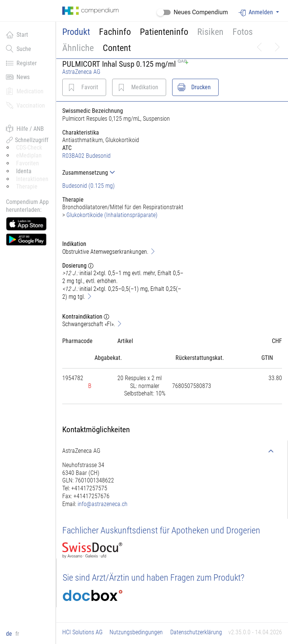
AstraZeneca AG (81, 72)
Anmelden (256, 13)
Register (21, 63)
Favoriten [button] (28, 163)
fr (17, 634)
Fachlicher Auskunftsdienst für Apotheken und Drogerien (161, 530)
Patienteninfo (164, 32)
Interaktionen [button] (32, 179)
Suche (19, 49)
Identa (24, 171)
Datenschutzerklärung (196, 632)
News (18, 77)
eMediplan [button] (29, 155)
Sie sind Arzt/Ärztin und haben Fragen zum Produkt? (154, 578)
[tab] (124, 173)
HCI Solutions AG (82, 632)
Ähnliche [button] (78, 48)
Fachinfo (115, 32)
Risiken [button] (210, 32)
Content (117, 48)
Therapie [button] (27, 186)
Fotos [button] (243, 32)
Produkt (76, 32)
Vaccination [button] (25, 105)
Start (17, 34)
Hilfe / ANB (25, 129)
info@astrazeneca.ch (103, 504)
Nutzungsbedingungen (136, 632)
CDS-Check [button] (29, 148)
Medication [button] (25, 91)
